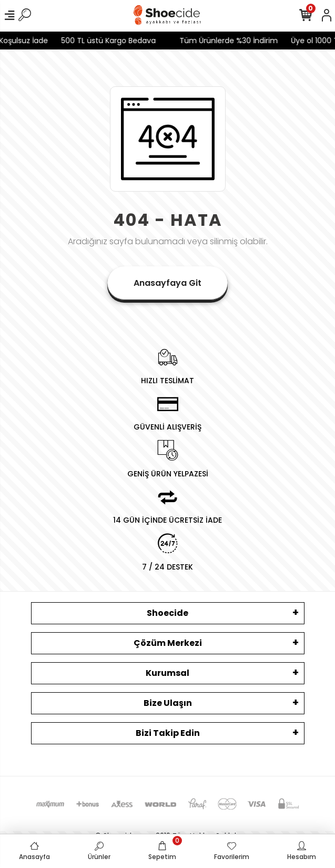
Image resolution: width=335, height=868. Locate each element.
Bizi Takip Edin (168, 733)
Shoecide (167, 613)
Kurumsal (167, 673)
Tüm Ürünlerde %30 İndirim (222, 41)
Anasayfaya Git (167, 283)
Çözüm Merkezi (168, 643)
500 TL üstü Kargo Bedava (102, 41)
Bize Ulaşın (168, 703)
